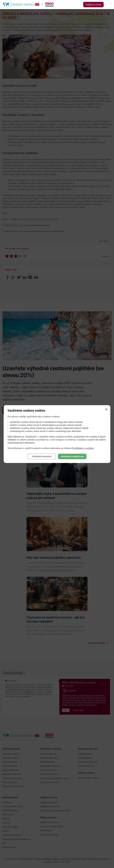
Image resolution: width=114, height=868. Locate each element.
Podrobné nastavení (42, 456)
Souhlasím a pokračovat (72, 456)
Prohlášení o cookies (83, 448)
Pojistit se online (93, 4)
